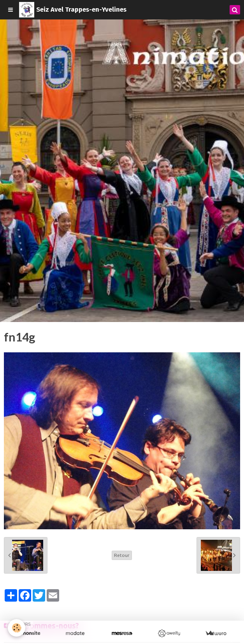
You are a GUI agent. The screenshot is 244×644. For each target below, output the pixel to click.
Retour (122, 555)
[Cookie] (17, 628)
